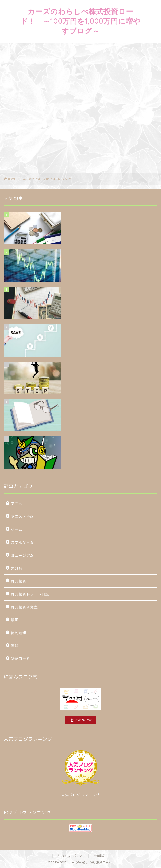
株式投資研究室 (24, 607)
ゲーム (17, 529)
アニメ (17, 504)
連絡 (15, 645)
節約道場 (19, 633)
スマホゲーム (22, 542)
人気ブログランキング (80, 795)
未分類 (17, 568)
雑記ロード (21, 658)
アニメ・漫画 (22, 516)
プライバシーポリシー (71, 856)
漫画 (15, 620)
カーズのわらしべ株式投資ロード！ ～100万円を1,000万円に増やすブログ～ (81, 21)
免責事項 (99, 856)
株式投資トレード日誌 (30, 594)
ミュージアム (22, 555)
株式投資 (19, 581)
